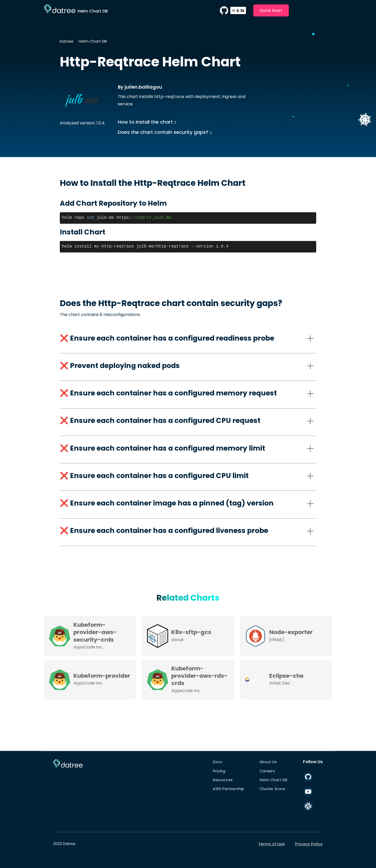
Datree (67, 41)
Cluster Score (272, 789)
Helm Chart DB (93, 41)
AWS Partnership (228, 789)
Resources (223, 780)
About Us (268, 762)
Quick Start (271, 10)
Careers (267, 771)
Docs (218, 762)
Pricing (219, 771)
